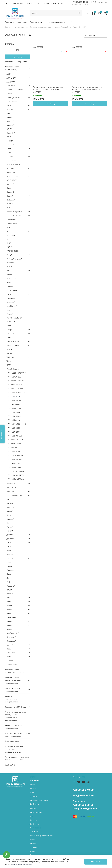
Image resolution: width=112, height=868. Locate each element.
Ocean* (9, 275)
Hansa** (10, 196)
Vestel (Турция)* (62, 27)
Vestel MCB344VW (16, 408)
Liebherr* (10, 239)
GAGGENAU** (12, 172)
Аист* (9, 499)
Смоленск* (11, 637)
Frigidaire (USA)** (14, 164)
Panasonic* (11, 278)
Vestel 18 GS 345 (15, 385)
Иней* (9, 550)
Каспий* (10, 558)
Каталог (8, 3)
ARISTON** (11, 86)
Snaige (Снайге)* (14, 341)
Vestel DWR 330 (15, 400)
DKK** (9, 137)
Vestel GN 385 (14, 452)
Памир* (10, 613)
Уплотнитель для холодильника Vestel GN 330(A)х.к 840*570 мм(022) (87, 90)
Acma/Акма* (12, 665)
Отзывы (32, 840)
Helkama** (11, 200)
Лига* (9, 578)
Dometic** (11, 133)
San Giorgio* (12, 306)
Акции (46, 3)
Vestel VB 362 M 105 (17, 424)
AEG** (9, 74)
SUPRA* (10, 349)
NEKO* (9, 267)
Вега (8, 523)
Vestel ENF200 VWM (17, 373)
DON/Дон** (11, 168)
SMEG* (9, 337)
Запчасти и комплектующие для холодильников (13, 699)
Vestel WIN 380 (15, 444)
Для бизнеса (34, 804)
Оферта (32, 851)
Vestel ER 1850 (15, 467)
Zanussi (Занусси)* (14, 495)
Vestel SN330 (14, 404)
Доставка (38, 3)
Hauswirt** (11, 192)
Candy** (10, 117)
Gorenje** (10, 184)
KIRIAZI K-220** (13, 223)
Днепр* (10, 535)
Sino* (9, 326)
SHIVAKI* (10, 334)
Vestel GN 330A (15, 396)
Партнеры (33, 820)
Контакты (55, 3)
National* (10, 263)
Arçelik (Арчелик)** (15, 90)
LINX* (9, 243)
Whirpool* (11, 491)
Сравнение (34, 832)
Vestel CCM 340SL (16, 475)
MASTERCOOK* (13, 251)
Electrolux (11, 149)
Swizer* (10, 353)
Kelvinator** (11, 219)
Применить (17, 57)
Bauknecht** (12, 101)
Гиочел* (10, 531)
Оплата (29, 3)
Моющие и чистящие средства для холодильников (17, 735)
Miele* (9, 255)
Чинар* (9, 649)
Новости (33, 843)
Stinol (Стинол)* (13, 345)
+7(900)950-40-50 (80, 2)
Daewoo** (11, 125)
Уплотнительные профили (16, 22)
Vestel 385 (13, 448)
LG (8, 231)
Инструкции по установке (39, 800)
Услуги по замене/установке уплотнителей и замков (17, 758)
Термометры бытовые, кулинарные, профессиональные (14, 749)
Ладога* (10, 574)
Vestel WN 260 (15, 377)
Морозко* (11, 586)
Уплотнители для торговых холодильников (15, 671)
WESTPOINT (12, 488)
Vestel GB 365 (14, 428)
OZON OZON (10, 765)
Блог (31, 816)
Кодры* (10, 566)
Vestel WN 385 (15, 463)
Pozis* (9, 294)
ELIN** (9, 153)
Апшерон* (11, 507)
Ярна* (9, 657)
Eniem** (10, 157)
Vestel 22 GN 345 (16, 389)
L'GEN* (9, 247)
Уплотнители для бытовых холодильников (49, 22)
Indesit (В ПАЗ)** (14, 216)
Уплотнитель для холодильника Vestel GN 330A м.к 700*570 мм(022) (48, 90)
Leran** (9, 227)
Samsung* (11, 302)
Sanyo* (9, 310)
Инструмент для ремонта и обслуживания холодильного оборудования (15, 716)
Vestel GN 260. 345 (16, 393)
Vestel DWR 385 (15, 459)
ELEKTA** (10, 145)
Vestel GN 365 (14, 432)
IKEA (8, 208)
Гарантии (33, 808)
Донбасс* (10, 539)
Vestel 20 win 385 (16, 455)
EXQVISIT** (11, 160)
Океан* (9, 606)
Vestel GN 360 (14, 416)
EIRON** (10, 141)
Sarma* (9, 314)
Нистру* (10, 594)
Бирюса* (10, 519)
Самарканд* (12, 617)
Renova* (10, 286)
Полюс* (10, 609)
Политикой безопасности (21, 864)
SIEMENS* (11, 322)
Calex (9, 113)
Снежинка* (11, 641)
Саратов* (10, 621)
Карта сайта (34, 847)
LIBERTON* (11, 235)
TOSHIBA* (11, 357)
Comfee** (10, 121)
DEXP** (9, 129)
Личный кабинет (36, 812)
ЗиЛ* (9, 543)
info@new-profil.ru (99, 2)
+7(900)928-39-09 (83, 805)
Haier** (9, 188)
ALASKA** (11, 82)
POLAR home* (12, 290)
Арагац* (10, 511)
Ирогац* (10, 554)
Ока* (8, 598)
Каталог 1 (10, 661)
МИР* (9, 582)
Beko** (9, 105)
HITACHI (10, 204)
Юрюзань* (11, 653)
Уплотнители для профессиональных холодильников (13, 680)
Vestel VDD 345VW (17, 471)
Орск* (9, 602)
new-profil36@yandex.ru (86, 808)
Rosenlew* (11, 298)
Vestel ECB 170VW (16, 479)
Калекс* (10, 562)
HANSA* (10, 282)
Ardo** (9, 94)
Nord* (9, 271)
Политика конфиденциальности (41, 836)
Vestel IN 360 (14, 420)
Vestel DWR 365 (15, 436)
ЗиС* (9, 547)
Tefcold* (10, 361)
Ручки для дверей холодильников (12, 690)
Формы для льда (12, 741)
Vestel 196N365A (16, 440)
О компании (18, 3)
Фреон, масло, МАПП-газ (15, 707)
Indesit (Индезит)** (15, 212)
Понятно (96, 862)
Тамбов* (10, 645)
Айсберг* (10, 503)
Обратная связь (35, 828)
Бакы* (9, 515)
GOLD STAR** (12, 180)
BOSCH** (10, 109)
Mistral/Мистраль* (14, 259)
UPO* (9, 365)
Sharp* (9, 330)
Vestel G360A (14, 412)
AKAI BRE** (11, 78)
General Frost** (13, 176)
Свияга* (10, 625)
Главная (8, 27)
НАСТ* (9, 590)
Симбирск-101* (13, 633)
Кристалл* (11, 570)
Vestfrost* (11, 484)
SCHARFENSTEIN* (14, 318)
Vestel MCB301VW (16, 381)
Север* (9, 629)
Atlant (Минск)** (13, 98)
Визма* (9, 527)
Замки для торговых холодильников (13, 727)
